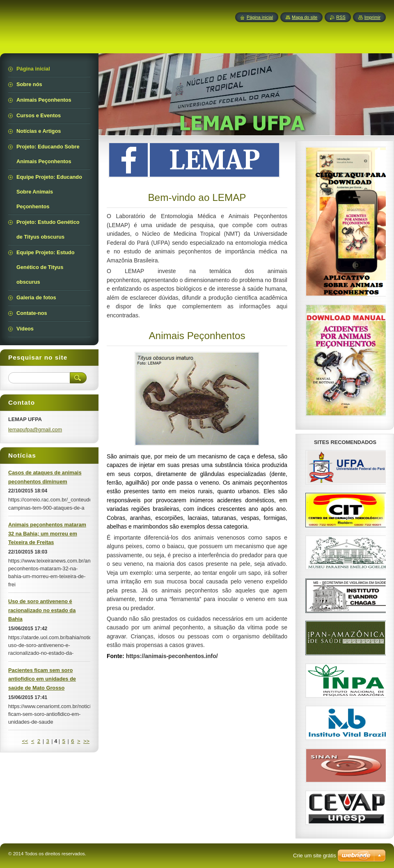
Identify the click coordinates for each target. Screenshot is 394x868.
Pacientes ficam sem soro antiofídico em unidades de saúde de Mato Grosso (42, 679)
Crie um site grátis (315, 855)
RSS (341, 17)
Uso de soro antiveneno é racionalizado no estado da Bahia (42, 610)
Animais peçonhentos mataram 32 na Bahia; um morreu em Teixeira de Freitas (47, 534)
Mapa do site (305, 17)
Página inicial (260, 17)
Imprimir (372, 17)
